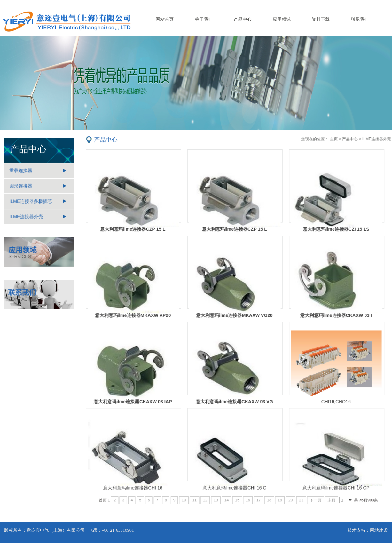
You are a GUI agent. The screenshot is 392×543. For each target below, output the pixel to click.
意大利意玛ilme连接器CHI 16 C (234, 485)
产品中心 (243, 19)
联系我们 (360, 19)
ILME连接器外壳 (26, 217)
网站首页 (165, 19)
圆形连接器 (21, 186)
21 (300, 498)
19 (279, 498)
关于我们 (204, 19)
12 (206, 498)
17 (258, 498)
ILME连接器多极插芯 (31, 202)
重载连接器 (21, 171)
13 (216, 498)
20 (290, 498)
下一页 (314, 498)
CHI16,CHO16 (335, 400)
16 (248, 498)
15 (237, 498)
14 (227, 498)
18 (269, 498)
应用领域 (282, 19)
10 (185, 498)
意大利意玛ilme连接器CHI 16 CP (334, 485)
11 (195, 498)
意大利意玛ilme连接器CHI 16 (134, 485)
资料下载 (321, 19)
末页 (330, 498)
